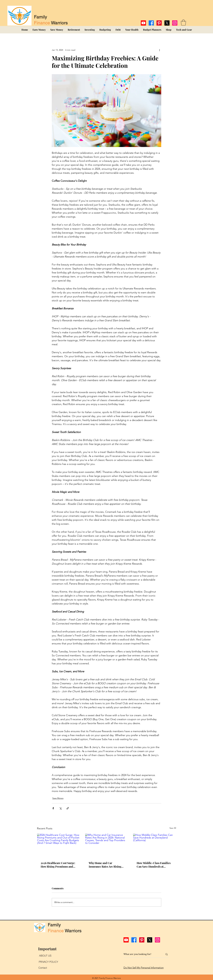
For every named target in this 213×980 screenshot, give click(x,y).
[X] (167, 23)
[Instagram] (175, 23)
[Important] (47, 949)
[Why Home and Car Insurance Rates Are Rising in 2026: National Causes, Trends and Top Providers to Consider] (107, 846)
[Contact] (43, 968)
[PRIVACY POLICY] (48, 962)
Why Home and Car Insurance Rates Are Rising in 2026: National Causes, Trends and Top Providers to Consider (106, 865)
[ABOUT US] (45, 956)
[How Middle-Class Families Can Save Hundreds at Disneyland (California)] (154, 846)
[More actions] (159, 50)
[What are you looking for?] (141, 954)
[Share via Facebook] (53, 808)
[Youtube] (143, 23)
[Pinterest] (159, 23)
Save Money (58, 798)
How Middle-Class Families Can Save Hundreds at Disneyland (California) (154, 865)
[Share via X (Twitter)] (60, 808)
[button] (183, 22)
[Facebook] (151, 23)
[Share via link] (68, 808)
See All (173, 828)
